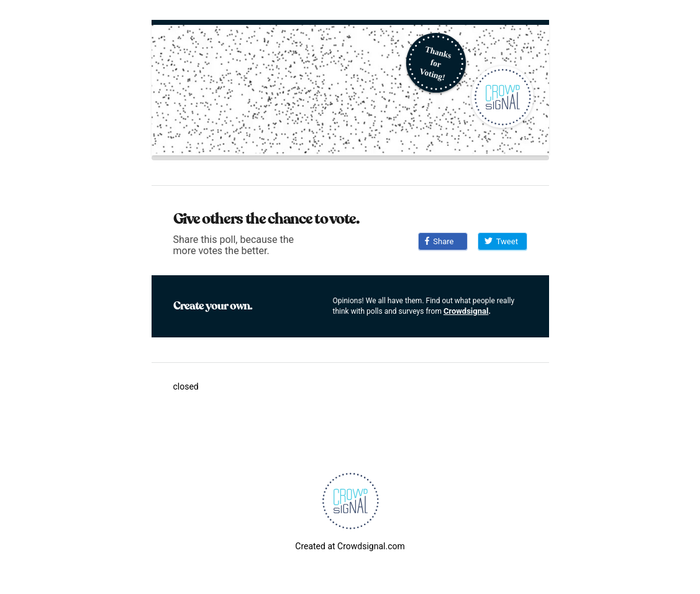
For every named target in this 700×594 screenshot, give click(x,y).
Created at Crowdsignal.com (350, 546)
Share (439, 241)
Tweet (501, 241)
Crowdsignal (466, 311)
